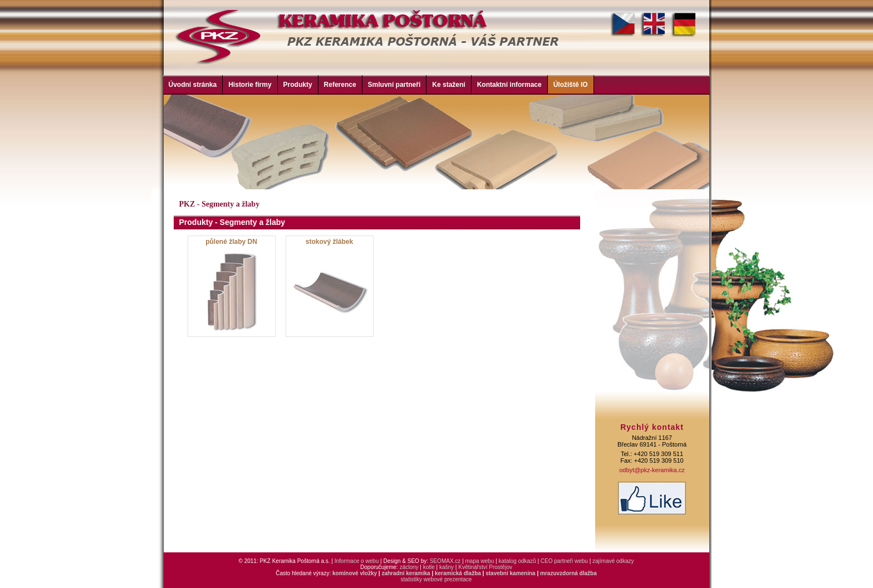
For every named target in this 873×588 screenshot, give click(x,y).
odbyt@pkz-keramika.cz (652, 470)
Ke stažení (448, 85)
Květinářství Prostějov (485, 567)
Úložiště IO (571, 85)
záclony (409, 567)
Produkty (298, 85)
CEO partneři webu (564, 561)
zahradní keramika (406, 573)
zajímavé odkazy (613, 561)
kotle (429, 567)
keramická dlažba (458, 573)
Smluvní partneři (394, 85)
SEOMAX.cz (445, 561)
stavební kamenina (510, 573)
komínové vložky (355, 573)
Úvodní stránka (193, 85)
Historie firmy (250, 85)
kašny (447, 567)
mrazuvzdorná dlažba (568, 573)
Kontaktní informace (509, 85)
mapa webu (480, 561)
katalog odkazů (517, 561)
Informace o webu (357, 561)
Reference (340, 85)
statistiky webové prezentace (436, 579)
